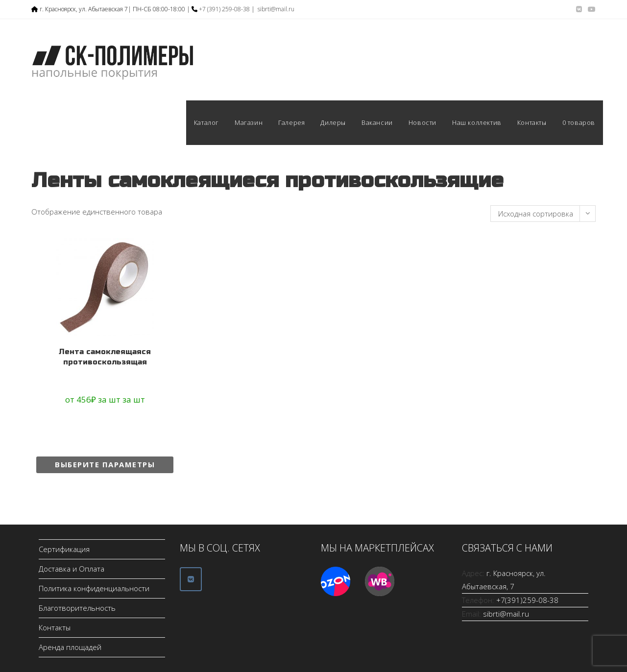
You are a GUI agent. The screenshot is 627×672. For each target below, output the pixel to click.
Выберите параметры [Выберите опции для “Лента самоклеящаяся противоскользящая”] (105, 464)
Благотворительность (77, 608)
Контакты (55, 627)
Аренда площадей (70, 647)
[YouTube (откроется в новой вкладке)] (590, 9)
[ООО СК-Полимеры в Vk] (191, 579)
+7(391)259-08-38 (527, 600)
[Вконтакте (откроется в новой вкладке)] (579, 9)
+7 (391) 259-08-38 (224, 9)
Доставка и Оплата (72, 569)
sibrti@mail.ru (276, 9)
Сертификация (64, 549)
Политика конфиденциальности (94, 588)
